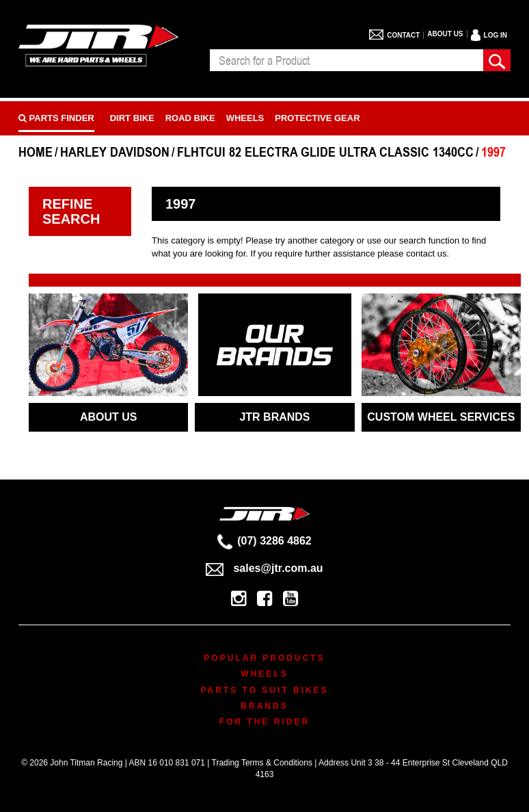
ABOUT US (109, 417)
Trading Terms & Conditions (262, 763)
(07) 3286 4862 (264, 541)
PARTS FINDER (56, 118)
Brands (264, 706)
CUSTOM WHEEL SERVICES (441, 417)
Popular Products (264, 658)
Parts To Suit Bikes (264, 690)
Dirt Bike (132, 118)
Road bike (190, 118)
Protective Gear (317, 118)
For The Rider (264, 722)
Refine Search (71, 211)
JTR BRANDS (274, 417)
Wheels (245, 118)
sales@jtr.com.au (264, 568)
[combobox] (347, 60)
